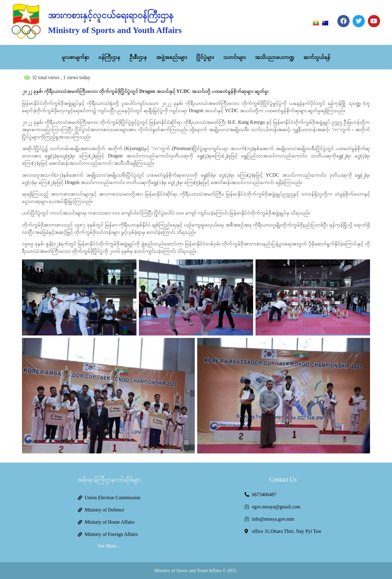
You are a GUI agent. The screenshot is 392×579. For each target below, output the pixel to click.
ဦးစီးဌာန (138, 57)
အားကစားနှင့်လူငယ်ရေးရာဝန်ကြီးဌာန (111, 15)
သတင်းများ (234, 57)
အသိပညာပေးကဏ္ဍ (275, 57)
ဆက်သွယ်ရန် (317, 57)
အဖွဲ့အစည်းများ (172, 57)
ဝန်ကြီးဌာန (109, 57)
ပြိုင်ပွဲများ (205, 57)
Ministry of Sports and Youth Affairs (115, 30)
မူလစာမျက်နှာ (75, 57)
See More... (109, 546)
